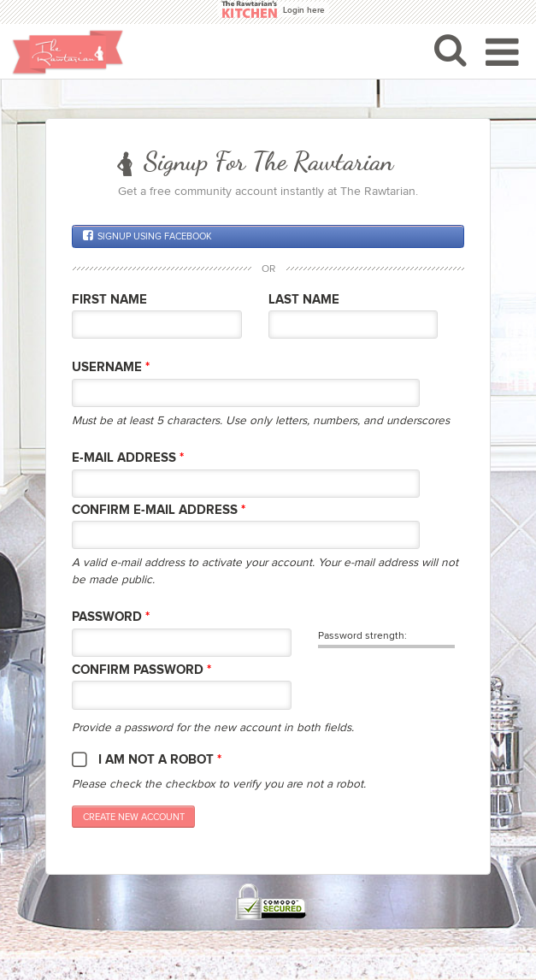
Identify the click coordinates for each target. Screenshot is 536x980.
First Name (109, 300)
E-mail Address (128, 458)
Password (111, 617)
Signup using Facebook (147, 236)
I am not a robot (160, 760)
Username (111, 367)
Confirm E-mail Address (159, 510)
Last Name (304, 300)
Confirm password (141, 670)
